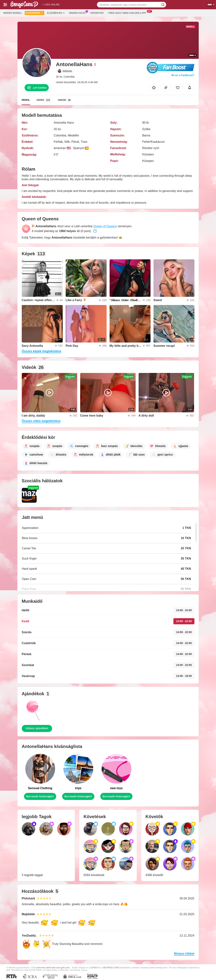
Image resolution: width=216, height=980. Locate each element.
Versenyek (97, 13)
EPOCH (95, 968)
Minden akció (78, 13)
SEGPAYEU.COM (111, 968)
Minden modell (13, 13)
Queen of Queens (105, 226)
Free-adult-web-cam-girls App (128, 13)
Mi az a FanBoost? (183, 75)
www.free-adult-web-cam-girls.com (53, 967)
